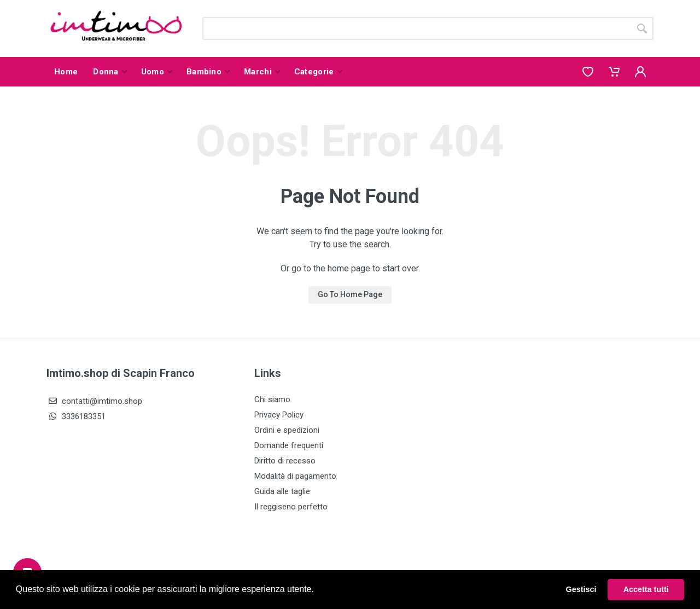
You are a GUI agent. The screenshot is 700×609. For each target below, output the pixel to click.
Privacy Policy (279, 415)
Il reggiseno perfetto (291, 507)
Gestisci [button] (581, 589)
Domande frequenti (289, 445)
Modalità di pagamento (295, 476)
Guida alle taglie (282, 491)
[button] (318, 590)
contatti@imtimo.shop (94, 401)
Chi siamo (272, 399)
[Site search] (416, 28)
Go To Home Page (350, 294)
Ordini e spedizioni (287, 430)
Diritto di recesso (285, 461)
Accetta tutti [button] (646, 589)
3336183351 (76, 416)
